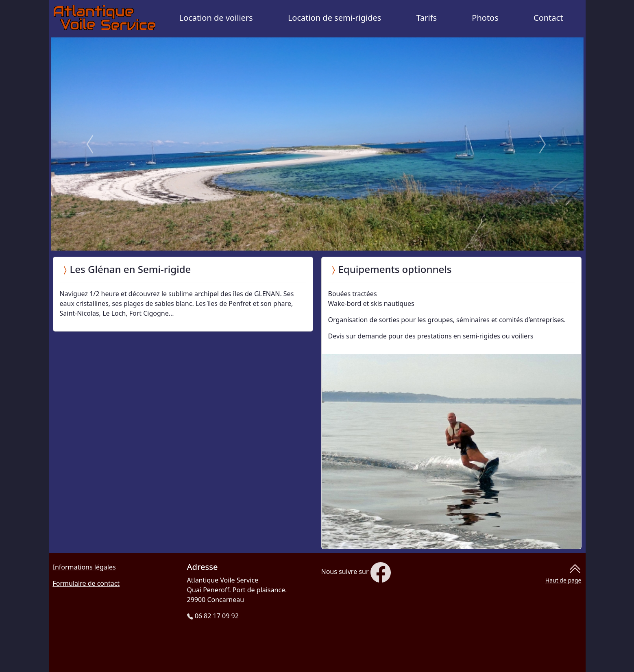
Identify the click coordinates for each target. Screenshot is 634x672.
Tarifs (427, 18)
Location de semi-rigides (334, 18)
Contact (548, 18)
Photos (485, 18)
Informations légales (84, 567)
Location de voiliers (216, 18)
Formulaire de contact (86, 583)
